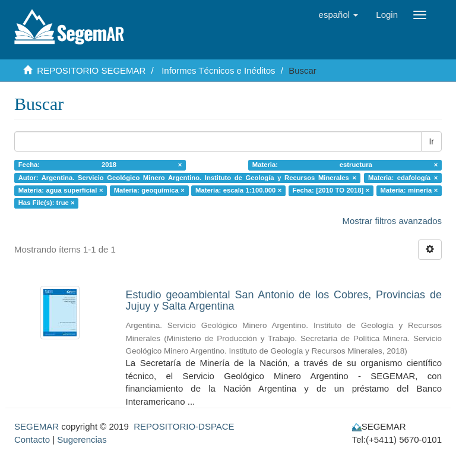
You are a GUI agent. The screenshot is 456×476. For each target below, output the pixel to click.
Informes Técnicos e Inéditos (218, 70)
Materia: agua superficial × (61, 190)
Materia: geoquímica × (149, 190)
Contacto (32, 439)
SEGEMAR (37, 426)
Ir (431, 141)
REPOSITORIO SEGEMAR (91, 70)
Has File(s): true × (47, 203)
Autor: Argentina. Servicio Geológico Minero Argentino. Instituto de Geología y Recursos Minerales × (187, 178)
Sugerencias (82, 439)
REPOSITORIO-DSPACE (184, 426)
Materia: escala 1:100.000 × (238, 190)
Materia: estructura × (345, 165)
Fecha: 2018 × (100, 165)
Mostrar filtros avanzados (392, 221)
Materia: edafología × (403, 178)
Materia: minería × (409, 190)
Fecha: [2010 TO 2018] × (331, 190)
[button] (339, 15)
